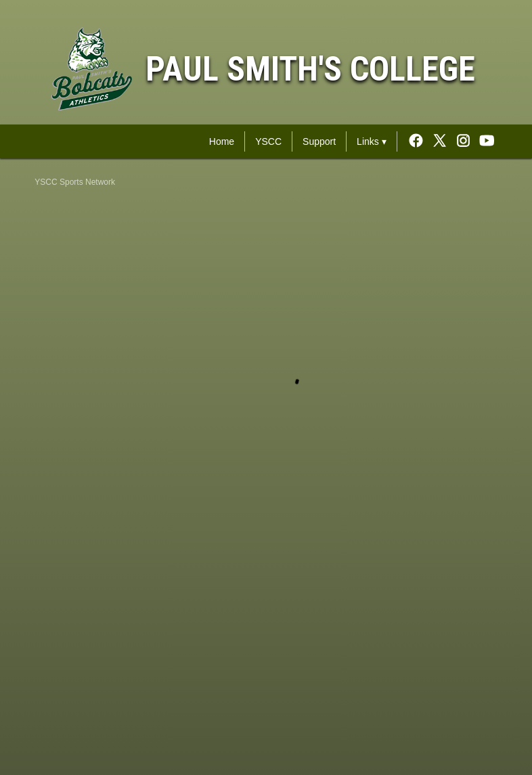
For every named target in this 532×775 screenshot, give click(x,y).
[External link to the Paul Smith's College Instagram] (467, 141)
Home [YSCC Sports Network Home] (222, 141)
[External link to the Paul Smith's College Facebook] (419, 141)
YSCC (268, 141)
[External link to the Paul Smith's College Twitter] (443, 141)
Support (319, 141)
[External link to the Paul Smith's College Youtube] (487, 141)
